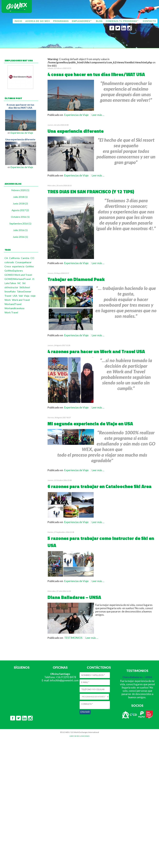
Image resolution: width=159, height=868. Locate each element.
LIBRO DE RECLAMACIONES (79, 736)
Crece (8, 266)
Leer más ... (98, 115)
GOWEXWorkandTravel (18, 279)
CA (6, 258)
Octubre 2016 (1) (20, 217)
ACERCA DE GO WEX (38, 21)
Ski (24, 283)
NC (19, 283)
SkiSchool (25, 287)
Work (8, 300)
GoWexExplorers (14, 271)
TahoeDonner (24, 291)
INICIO (18, 21)
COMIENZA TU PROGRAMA (121, 21)
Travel (8, 296)
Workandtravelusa (14, 308)
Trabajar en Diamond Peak (76, 279)
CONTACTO (149, 21)
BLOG (99, 21)
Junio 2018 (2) (20, 203)
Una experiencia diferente (20, 139)
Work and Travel (21, 300)
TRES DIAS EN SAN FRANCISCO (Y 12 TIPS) (91, 192)
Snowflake (10, 291)
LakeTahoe (10, 283)
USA (15, 296)
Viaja (27, 296)
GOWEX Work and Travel (18, 275)
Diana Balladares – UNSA (74, 597)
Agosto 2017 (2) (20, 210)
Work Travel (11, 312)
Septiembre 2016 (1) (20, 223)
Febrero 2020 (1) (20, 190)
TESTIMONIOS (73, 638)
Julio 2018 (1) (20, 197)
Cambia (25, 258)
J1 (33, 279)
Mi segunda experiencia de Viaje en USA (90, 424)
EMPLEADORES (81, 21)
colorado (9, 262)
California (14, 258)
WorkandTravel (13, 304)
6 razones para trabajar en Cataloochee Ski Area (100, 486)
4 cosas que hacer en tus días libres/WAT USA (20, 106)
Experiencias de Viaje (22, 133)
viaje (33, 296)
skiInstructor (11, 287)
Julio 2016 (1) (20, 230)
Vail (21, 296)
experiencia (18, 266)
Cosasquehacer (23, 262)
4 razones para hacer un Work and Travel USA (96, 351)
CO (32, 258)
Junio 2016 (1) (20, 237)
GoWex (30, 266)
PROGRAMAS (61, 21)
